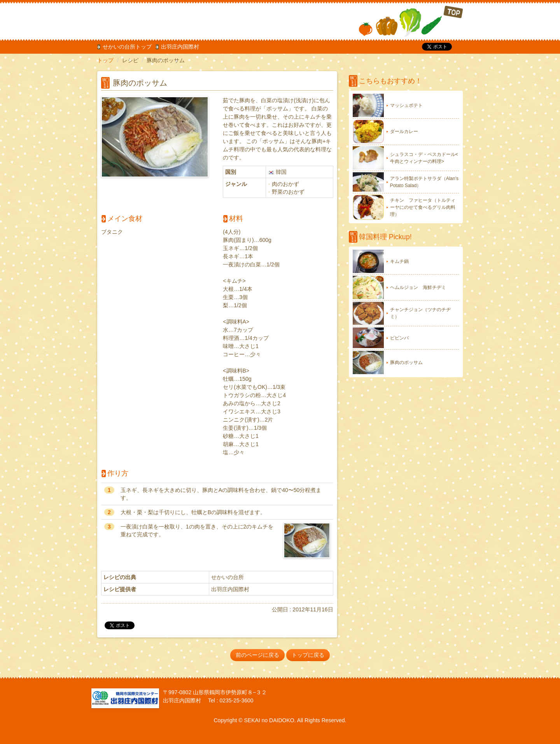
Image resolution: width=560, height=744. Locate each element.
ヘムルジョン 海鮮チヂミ (418, 287)
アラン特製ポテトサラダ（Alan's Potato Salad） (424, 182)
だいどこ (149, 19)
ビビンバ (399, 338)
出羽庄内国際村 (180, 47)
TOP (411, 21)
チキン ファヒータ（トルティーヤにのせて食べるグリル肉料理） (423, 207)
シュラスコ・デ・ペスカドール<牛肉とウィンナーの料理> (424, 158)
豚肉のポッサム (406, 362)
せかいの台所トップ (127, 47)
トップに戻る (308, 655)
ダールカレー (404, 131)
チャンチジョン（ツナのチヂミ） (420, 313)
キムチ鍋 (399, 261)
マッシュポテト (406, 105)
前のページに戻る (257, 655)
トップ (105, 60)
